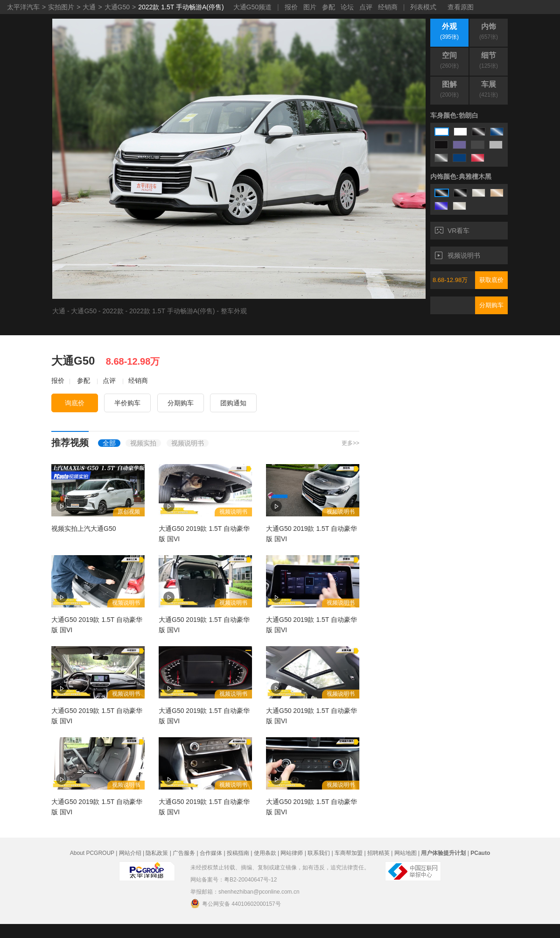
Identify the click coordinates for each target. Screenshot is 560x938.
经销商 (388, 7)
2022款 (113, 311)
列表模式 (423, 7)
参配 (329, 7)
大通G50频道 (252, 7)
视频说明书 (458, 255)
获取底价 (491, 280)
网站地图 (406, 853)
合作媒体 (211, 853)
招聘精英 (378, 853)
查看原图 (461, 7)
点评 (366, 7)
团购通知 (233, 403)
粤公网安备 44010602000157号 (236, 903)
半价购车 (127, 403)
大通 (89, 7)
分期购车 (491, 305)
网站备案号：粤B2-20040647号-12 (234, 880)
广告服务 (184, 853)
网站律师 (292, 853)
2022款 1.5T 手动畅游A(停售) (181, 7)
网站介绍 (130, 853)
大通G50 (117, 7)
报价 (291, 7)
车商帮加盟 (349, 853)
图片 (310, 7)
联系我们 (319, 853)
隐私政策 (157, 853)
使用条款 (265, 853)
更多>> (350, 443)
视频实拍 (143, 443)
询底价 (75, 403)
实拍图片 (61, 7)
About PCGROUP (92, 853)
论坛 (347, 7)
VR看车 (452, 231)
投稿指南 (238, 853)
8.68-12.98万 (450, 280)
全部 (109, 443)
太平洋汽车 (23, 7)
